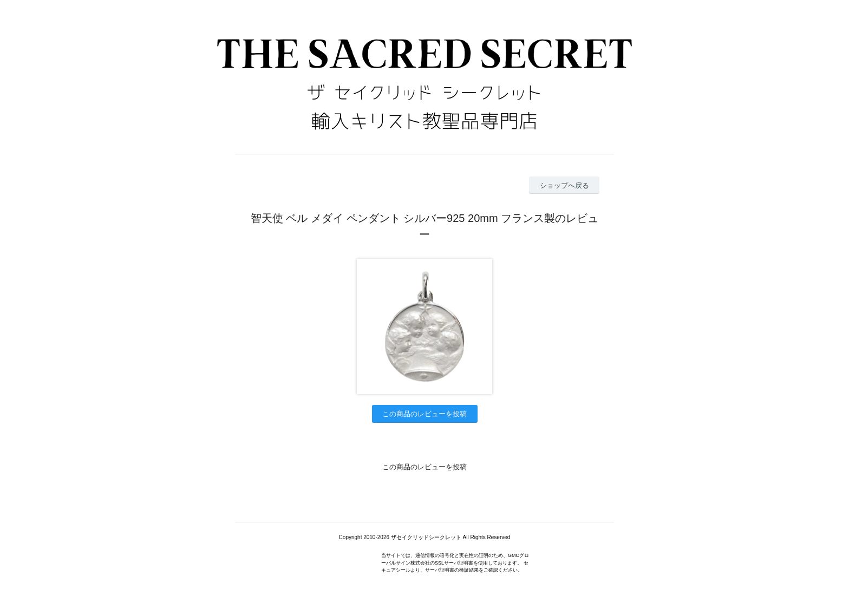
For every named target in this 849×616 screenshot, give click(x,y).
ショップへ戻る (564, 185)
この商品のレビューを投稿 (424, 414)
